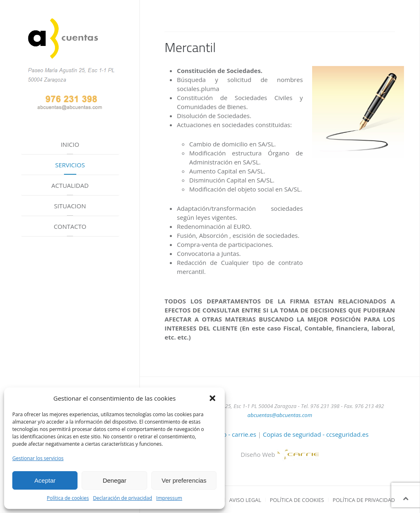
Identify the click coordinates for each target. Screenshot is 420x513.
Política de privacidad (364, 500)
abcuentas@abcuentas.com (280, 415)
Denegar (114, 480)
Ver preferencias (184, 480)
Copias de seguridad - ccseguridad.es (316, 434)
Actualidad (70, 185)
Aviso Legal (245, 500)
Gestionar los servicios (38, 458)
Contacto (70, 226)
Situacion (70, 206)
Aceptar (45, 480)
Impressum (169, 498)
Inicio (70, 144)
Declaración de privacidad (123, 498)
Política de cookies (68, 498)
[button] (212, 398)
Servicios (70, 165)
